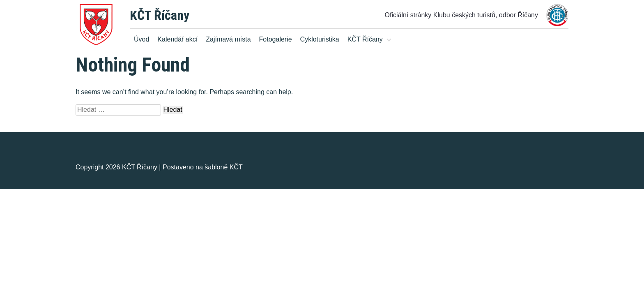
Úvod (141, 39)
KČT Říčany (160, 15)
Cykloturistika (320, 39)
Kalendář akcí (177, 39)
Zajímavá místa (228, 39)
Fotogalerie (276, 39)
